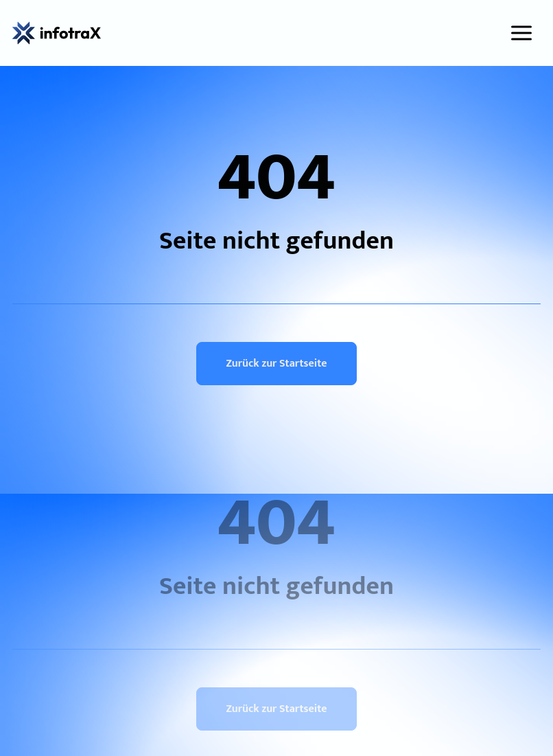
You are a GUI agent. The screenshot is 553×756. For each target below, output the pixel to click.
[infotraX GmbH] (57, 33)
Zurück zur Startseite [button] (276, 364)
